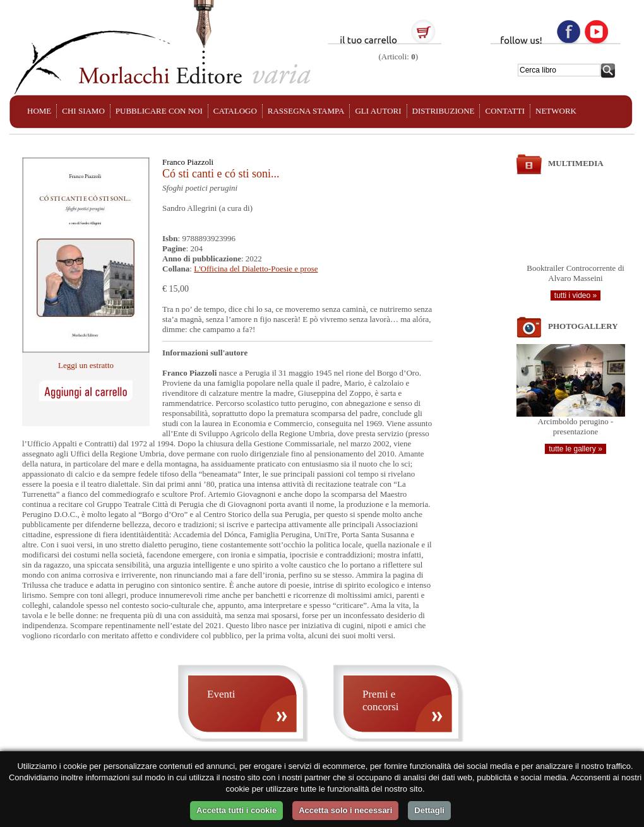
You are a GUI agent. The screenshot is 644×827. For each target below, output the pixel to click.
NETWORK (556, 111)
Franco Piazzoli (188, 162)
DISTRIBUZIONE (444, 111)
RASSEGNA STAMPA (306, 111)
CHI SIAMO (83, 111)
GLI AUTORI (378, 111)
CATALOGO (235, 111)
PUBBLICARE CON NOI (159, 111)
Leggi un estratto (86, 365)
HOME (39, 111)
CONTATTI (505, 111)
